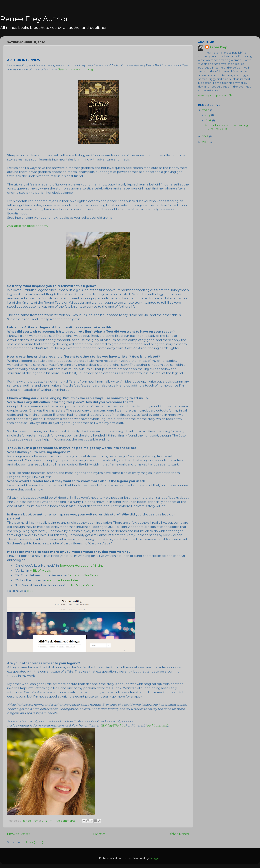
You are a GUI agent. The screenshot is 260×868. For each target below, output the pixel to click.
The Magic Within (82, 585)
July (208, 115)
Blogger (155, 858)
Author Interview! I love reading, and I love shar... (227, 127)
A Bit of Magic (40, 571)
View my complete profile (215, 95)
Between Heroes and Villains (81, 566)
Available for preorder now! (28, 226)
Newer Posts (19, 834)
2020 (206, 110)
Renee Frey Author (34, 19)
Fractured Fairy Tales (63, 580)
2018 (206, 142)
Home (99, 834)
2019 (206, 136)
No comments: (66, 821)
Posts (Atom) (34, 842)
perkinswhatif (157, 725)
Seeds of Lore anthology (75, 69)
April (209, 120)
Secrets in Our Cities (83, 575)
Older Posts (178, 834)
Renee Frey (218, 47)
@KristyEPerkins (113, 725)
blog (30, 591)
